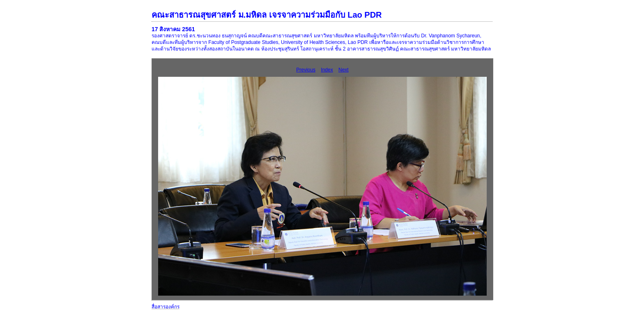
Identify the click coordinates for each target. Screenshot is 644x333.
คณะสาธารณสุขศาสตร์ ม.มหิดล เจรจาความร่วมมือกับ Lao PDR (267, 15)
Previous (306, 70)
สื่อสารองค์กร (166, 307)
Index (327, 70)
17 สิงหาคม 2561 (173, 29)
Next (344, 70)
